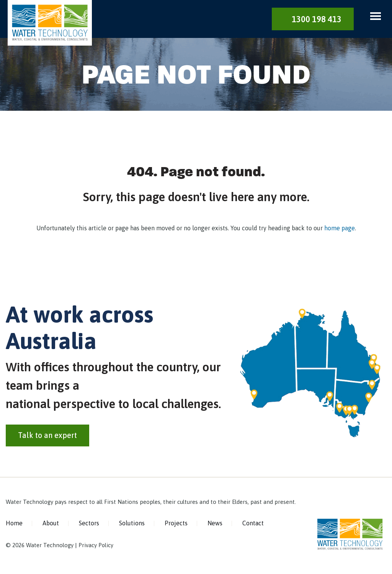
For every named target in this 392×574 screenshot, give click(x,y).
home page (340, 229)
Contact (253, 524)
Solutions (132, 524)
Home (14, 524)
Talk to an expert (47, 436)
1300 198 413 (317, 19)
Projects (176, 524)
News (215, 524)
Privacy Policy (96, 546)
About (51, 524)
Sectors (89, 524)
